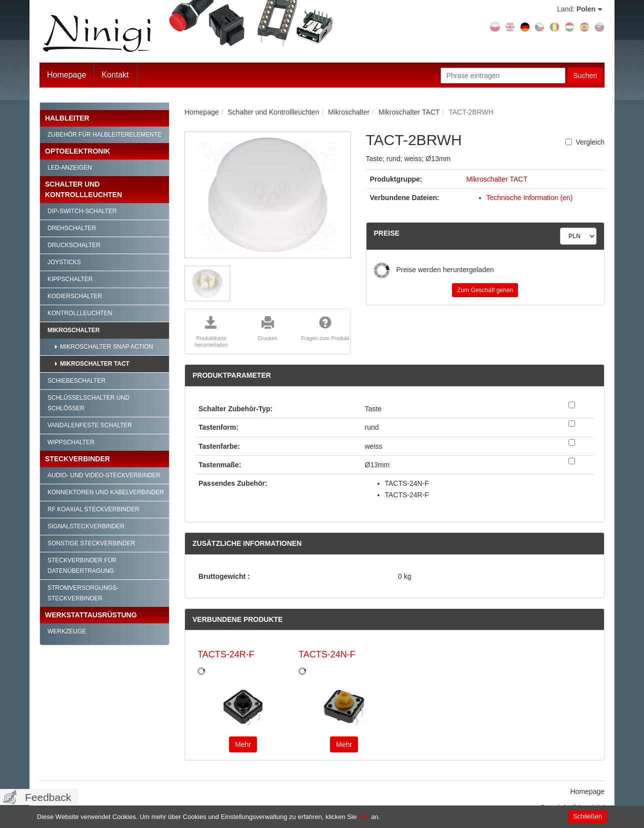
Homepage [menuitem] (588, 791)
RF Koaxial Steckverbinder (93, 509)
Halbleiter (67, 118)
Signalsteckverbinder (86, 526)
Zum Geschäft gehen (485, 290)
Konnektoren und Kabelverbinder (106, 492)
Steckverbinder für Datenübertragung (82, 566)
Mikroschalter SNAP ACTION (106, 347)
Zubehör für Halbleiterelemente (104, 135)
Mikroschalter (73, 330)
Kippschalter (70, 279)
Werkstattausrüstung (91, 615)
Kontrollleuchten (80, 313)
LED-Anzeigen (70, 168)
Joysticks (64, 262)
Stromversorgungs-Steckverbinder (83, 593)
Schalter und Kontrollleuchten (83, 189)
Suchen (585, 76)
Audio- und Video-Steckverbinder (104, 475)
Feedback (48, 797)
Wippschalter (71, 442)
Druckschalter (74, 245)
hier (364, 817)
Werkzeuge (67, 631)
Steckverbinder (77, 459)
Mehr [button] (243, 744)
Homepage (66, 75)
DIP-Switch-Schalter (82, 211)
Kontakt (115, 75)
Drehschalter (72, 228)
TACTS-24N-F (327, 654)
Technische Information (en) (530, 198)
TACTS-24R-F (226, 654)
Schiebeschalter (76, 381)
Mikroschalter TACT (95, 364)
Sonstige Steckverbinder (91, 543)
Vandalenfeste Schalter (90, 425)
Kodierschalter (75, 296)
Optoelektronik (77, 151)
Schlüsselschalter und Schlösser (88, 403)
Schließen (587, 816)
